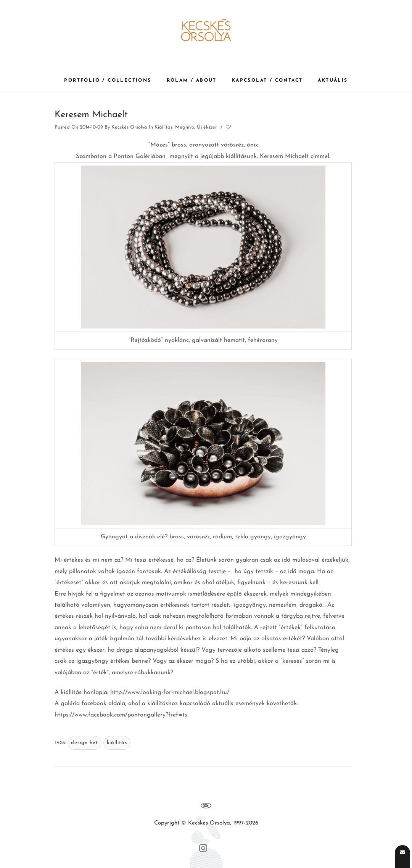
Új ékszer (207, 127)
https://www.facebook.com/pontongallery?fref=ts (121, 715)
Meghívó (185, 127)
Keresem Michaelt (91, 115)
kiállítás (117, 743)
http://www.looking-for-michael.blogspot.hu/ (170, 692)
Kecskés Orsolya (129, 127)
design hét (84, 743)
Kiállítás (163, 127)
